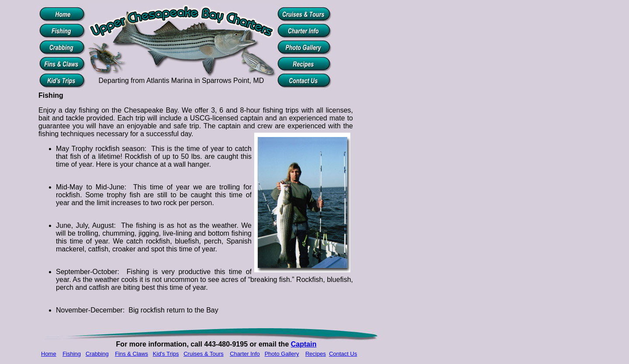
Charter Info (245, 354)
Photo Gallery (282, 354)
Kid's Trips (166, 354)
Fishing (72, 354)
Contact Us (343, 354)
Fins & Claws (131, 354)
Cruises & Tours (204, 354)
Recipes (316, 354)
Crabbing (97, 354)
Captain (304, 344)
